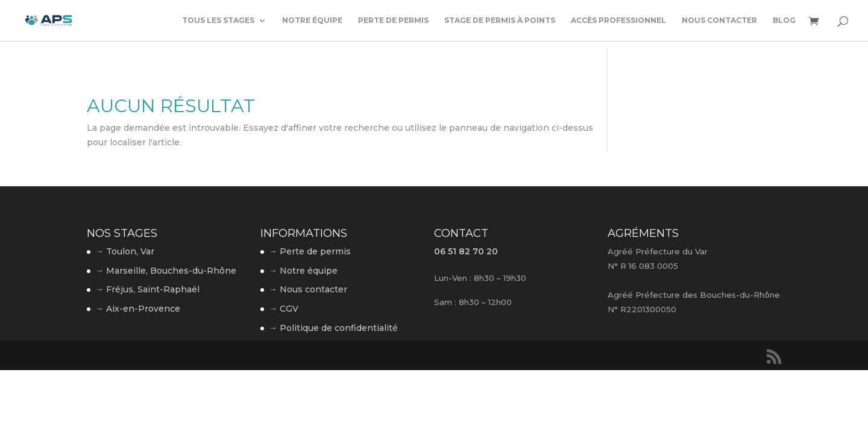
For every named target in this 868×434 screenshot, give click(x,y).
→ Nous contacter (308, 289)
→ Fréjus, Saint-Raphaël (147, 289)
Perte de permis (393, 20)
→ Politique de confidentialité (333, 328)
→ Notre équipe (303, 271)
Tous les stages (218, 20)
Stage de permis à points (500, 20)
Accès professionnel (618, 20)
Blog (784, 20)
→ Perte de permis (310, 251)
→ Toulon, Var (125, 251)
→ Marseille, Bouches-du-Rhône (166, 271)
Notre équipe (312, 20)
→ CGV (284, 309)
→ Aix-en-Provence (138, 309)
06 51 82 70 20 (466, 251)
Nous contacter (719, 20)
